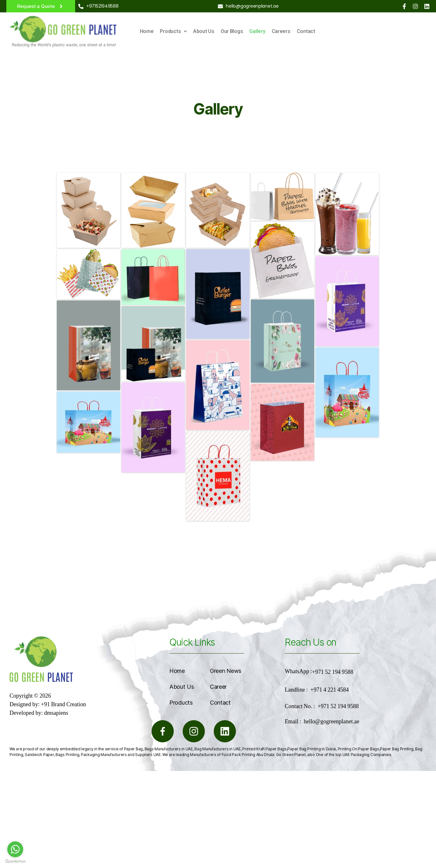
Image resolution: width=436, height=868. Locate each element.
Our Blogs (232, 31)
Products (173, 31)
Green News (226, 671)
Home (147, 31)
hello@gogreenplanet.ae (332, 722)
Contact (306, 31)
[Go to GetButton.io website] (15, 861)
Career (218, 687)
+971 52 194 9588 (333, 672)
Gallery (257, 31)
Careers (281, 31)
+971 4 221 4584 (330, 690)
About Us (204, 31)
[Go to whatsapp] (15, 849)
